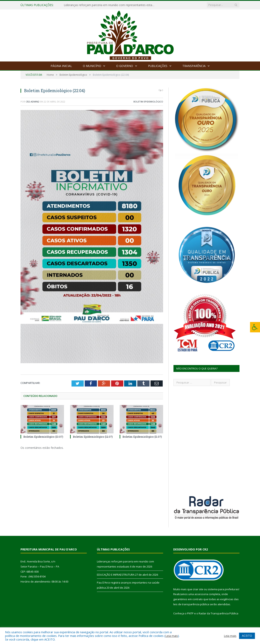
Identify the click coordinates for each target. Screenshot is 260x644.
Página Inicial (61, 66)
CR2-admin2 (32, 102)
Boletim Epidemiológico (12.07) (93, 436)
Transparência (194, 66)
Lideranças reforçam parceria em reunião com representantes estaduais (110, 5)
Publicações (158, 66)
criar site (198, 589)
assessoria (201, 594)
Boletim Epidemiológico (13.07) (43, 436)
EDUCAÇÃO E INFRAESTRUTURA (116, 575)
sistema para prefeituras (223, 589)
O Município (92, 66)
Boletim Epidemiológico (148, 102)
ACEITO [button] (247, 636)
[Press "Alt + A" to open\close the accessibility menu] (255, 327)
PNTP (190, 613)
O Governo (125, 66)
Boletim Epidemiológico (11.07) (142, 436)
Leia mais (172, 636)
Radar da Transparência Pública (218, 613)
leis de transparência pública (191, 604)
